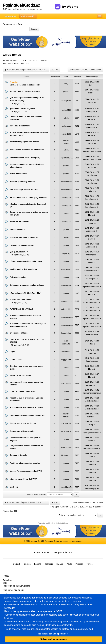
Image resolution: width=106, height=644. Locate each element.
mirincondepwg (66, 301)
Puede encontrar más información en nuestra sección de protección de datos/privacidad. (49, 629)
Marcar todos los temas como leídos (85, 70)
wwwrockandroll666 (91, 449)
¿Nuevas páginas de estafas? (23, 245)
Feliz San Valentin (17, 229)
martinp (17, 63)
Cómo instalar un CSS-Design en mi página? (25, 439)
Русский (79, 564)
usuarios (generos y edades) (22, 182)
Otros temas (12, 55)
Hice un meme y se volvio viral (23, 423)
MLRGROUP (66, 431)
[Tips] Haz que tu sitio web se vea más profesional (26, 399)
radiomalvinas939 (91, 271)
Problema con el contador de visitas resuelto (25, 317)
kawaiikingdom (91, 255)
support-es (24, 63)
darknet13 (91, 417)
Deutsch (17, 564)
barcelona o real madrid (20, 126)
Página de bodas (42, 552)
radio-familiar (66, 309)
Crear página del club (62, 552)
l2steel (91, 344)
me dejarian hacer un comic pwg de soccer (28, 197)
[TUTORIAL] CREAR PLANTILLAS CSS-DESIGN (27, 341)
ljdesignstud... (66, 455)
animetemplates (91, 401)
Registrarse (10, 16)
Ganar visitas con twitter (20, 375)
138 (38, 60)
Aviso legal (8, 580)
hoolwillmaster (66, 182)
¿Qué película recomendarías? (23, 391)
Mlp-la (66, 118)
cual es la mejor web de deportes (24, 190)
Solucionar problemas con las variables (27, 285)
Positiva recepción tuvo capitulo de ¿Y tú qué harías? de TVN (28, 325)
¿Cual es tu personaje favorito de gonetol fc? (28, 205)
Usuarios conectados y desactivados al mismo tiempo (27, 166)
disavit (66, 238)
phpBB (48, 523)
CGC (5, 583)
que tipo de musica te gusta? (22, 108)
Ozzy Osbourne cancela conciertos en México (26, 447)
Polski (69, 564)
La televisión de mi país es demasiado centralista (26, 118)
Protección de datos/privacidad (16, 586)
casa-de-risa (66, 384)
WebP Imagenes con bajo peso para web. (28, 415)
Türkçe (90, 564)
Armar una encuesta (18, 174)
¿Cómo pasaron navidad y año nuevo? (27, 261)
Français (49, 564)
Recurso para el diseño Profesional (25, 91)
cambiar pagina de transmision (23, 269)
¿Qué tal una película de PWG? (23, 479)
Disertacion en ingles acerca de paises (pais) (27, 367)
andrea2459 (66, 110)
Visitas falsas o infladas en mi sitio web (27, 150)
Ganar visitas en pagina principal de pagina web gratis (29, 213)
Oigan (12, 352)
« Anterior (15, 60)
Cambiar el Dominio (18, 455)
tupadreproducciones (91, 433)
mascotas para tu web (19, 221)
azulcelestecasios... (91, 303)
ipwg (66, 83)
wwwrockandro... (67, 447)
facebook (14, 487)
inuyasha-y (91, 175)
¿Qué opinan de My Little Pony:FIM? (26, 293)
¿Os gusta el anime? (19, 252)
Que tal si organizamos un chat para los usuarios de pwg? (27, 99)
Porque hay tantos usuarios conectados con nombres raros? (29, 134)
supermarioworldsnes (91, 151)
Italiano (60, 564)
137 (34, 60)
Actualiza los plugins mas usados (24, 142)
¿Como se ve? (16, 359)
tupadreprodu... (66, 101)
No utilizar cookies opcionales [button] (53, 634)
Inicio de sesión (28, 16)
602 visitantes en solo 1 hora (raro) (25, 158)
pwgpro (66, 91)
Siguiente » (44, 60)
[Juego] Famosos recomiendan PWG (26, 471)
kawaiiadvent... (66, 352)
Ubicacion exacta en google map (24, 237)
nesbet (91, 263)
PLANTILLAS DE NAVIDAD (21, 309)
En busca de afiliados (19, 333)
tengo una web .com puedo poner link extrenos (26, 383)
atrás (55, 70)
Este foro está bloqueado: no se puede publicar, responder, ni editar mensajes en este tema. (27, 70)
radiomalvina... (66, 269)
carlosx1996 (66, 134)
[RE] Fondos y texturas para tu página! (27, 407)
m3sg (91, 425)
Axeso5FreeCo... (67, 487)
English (27, 564)
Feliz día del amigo (18, 277)
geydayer (91, 191)
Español (38, 564)
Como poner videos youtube (22, 431)
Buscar (34, 29)
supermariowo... (67, 158)
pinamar (66, 166)
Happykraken (66, 333)
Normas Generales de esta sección (25, 85)
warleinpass (91, 112)
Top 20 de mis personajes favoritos (25, 463)
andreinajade (91, 279)
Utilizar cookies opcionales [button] (53, 639)
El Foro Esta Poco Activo (21, 300)
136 (30, 60)
